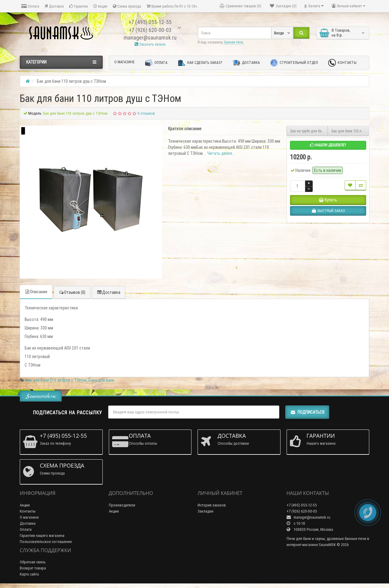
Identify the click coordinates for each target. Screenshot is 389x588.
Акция (100, 6)
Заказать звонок (150, 44)
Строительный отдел (294, 63)
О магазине (124, 62)
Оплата (30, 6)
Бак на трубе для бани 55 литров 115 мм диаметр (309, 131)
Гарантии (79, 6)
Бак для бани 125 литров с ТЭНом (350, 131)
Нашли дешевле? (328, 145)
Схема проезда (127, 6)
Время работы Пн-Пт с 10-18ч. (172, 6)
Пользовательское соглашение (46, 542)
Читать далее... (221, 153)
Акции (25, 505)
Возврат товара (33, 568)
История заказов (212, 505)
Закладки (205, 511)
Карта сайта (29, 574)
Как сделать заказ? (200, 63)
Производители (122, 505)
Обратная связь (33, 562)
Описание (36, 292)
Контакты (342, 63)
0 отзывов (146, 113)
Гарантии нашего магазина (42, 536)
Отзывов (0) (72, 292)
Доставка (54, 6)
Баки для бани (101, 380)
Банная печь (234, 42)
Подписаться (307, 412)
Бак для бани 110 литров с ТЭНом (56, 380)
